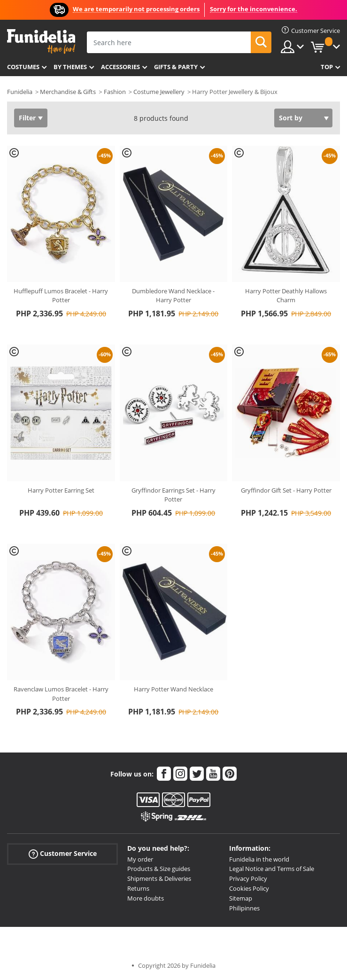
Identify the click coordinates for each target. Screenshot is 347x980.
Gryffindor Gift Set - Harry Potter (286, 490)
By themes (70, 67)
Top (327, 67)
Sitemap (241, 898)
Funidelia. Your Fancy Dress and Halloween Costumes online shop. (41, 42)
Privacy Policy (248, 878)
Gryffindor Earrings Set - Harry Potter (173, 495)
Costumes (23, 67)
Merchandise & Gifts (68, 92)
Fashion (115, 92)
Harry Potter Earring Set (61, 490)
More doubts (146, 898)
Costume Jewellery (159, 92)
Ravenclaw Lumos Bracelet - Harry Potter (61, 694)
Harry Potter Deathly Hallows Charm (286, 296)
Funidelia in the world (259, 859)
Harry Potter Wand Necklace (173, 689)
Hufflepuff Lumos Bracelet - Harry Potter (61, 296)
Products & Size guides (159, 869)
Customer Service (63, 853)
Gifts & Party (176, 67)
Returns (138, 888)
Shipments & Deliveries (159, 878)
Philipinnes (244, 908)
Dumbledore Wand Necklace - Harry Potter (173, 296)
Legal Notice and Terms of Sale (272, 869)
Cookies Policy (249, 888)
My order (140, 859)
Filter (27, 118)
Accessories (120, 67)
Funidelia (20, 92)
